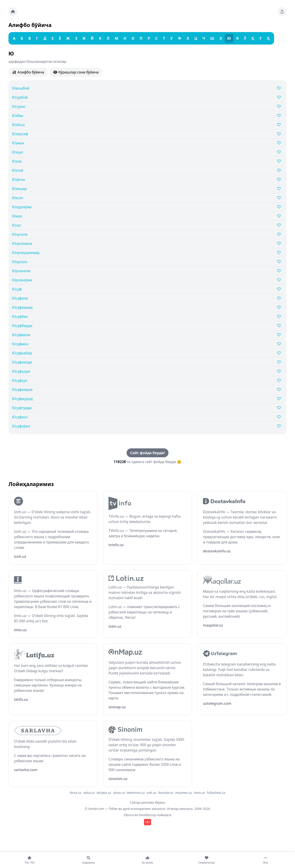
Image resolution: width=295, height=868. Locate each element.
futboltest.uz (216, 793)
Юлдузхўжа (22, 207)
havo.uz (200, 793)
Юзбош (18, 125)
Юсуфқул (20, 380)
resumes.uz (183, 793)
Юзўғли (18, 180)
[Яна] (265, 860)
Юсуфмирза (22, 390)
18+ (147, 822)
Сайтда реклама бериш (148, 802)
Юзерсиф (20, 134)
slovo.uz (119, 793)
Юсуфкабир (22, 353)
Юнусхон (20, 262)
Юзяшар (19, 189)
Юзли (17, 161)
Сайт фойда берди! (147, 453)
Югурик (19, 106)
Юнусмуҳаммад (26, 253)
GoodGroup (147, 815)
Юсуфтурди (22, 408)
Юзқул (17, 152)
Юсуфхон (20, 417)
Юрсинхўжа (22, 280)
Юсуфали (20, 298)
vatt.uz (152, 793)
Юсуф (17, 289)
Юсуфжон (20, 344)
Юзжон (18, 143)
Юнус (17, 225)
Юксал (18, 198)
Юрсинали (21, 271)
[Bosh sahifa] (13, 12)
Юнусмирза (22, 243)
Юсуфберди (22, 326)
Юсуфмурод (22, 399)
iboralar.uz (166, 793)
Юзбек (18, 116)
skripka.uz (104, 793)
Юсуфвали (21, 335)
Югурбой (20, 97)
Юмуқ (17, 216)
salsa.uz (89, 793)
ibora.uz (75, 793)
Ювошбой (21, 88)
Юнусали (20, 234)
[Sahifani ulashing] (282, 12)
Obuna (129, 815)
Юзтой (18, 170)
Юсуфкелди (22, 362)
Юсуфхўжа (21, 426)
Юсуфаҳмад (22, 307)
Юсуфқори (21, 371)
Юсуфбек (20, 317)
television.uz (136, 793)
